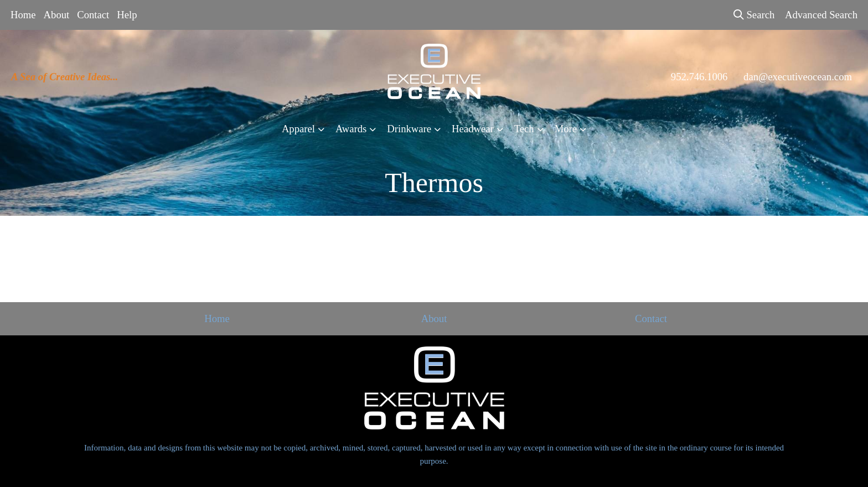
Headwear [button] (473, 129)
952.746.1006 (699, 77)
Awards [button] (351, 129)
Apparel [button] (298, 129)
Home (23, 15)
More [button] (566, 129)
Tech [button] (524, 129)
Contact (93, 15)
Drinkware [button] (409, 129)
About (57, 15)
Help (127, 15)
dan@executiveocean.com (798, 77)
